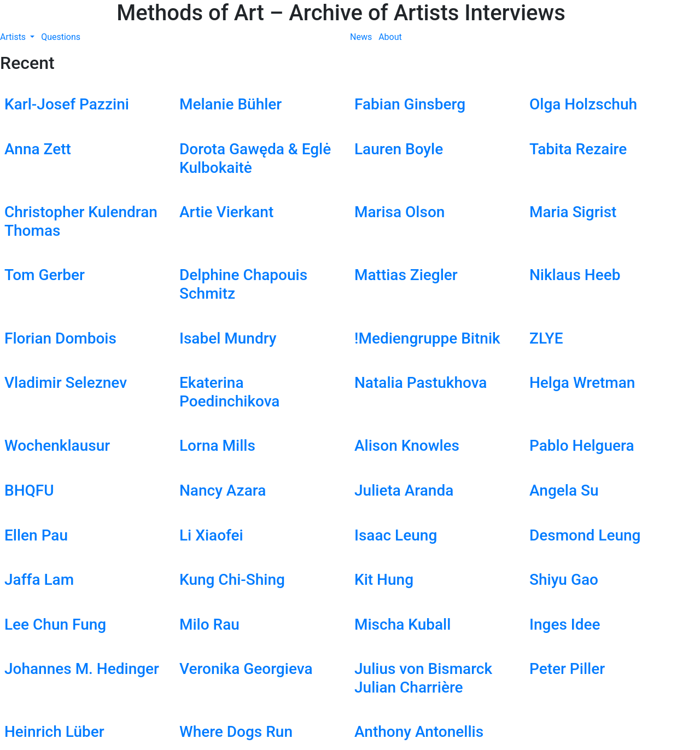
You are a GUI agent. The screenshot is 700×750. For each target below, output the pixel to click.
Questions (61, 37)
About (390, 37)
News (361, 37)
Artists (14, 37)
